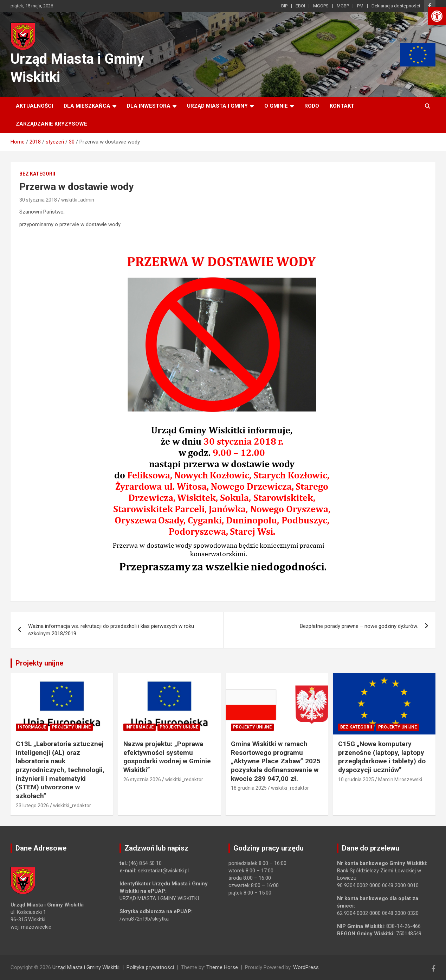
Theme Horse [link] (222, 967)
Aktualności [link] (34, 106)
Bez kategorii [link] (37, 174)
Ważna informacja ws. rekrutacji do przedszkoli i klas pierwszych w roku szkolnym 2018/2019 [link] (111, 630)
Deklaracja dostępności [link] (396, 6)
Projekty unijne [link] (39, 663)
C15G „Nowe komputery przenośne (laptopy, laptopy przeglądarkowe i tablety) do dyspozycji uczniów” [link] (382, 757)
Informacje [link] (32, 727)
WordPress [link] (306, 967)
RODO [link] (312, 106)
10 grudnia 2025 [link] (356, 779)
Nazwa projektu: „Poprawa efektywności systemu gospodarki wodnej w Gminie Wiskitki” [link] (167, 757)
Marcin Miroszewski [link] (400, 779)
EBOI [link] (300, 6)
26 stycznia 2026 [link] (142, 779)
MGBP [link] (343, 6)
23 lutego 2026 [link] (32, 806)
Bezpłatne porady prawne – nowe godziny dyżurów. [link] (359, 626)
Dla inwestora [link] (149, 106)
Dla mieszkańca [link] (87, 106)
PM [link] (360, 6)
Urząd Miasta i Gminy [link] (217, 106)
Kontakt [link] (342, 106)
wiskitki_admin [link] (78, 200)
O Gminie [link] (276, 106)
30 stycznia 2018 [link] (38, 200)
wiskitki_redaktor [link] (72, 806)
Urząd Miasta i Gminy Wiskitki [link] (86, 967)
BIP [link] (284, 6)
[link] (437, 16)
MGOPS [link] (321, 6)
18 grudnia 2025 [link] (249, 788)
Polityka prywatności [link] (150, 967)
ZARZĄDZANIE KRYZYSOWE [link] (51, 124)
